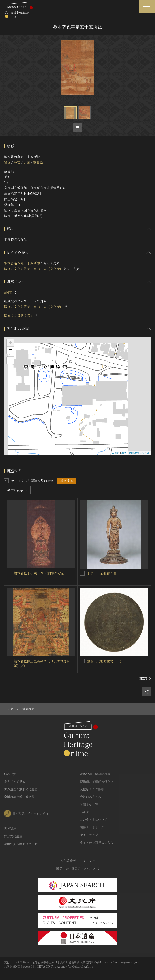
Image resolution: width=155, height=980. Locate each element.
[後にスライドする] (145, 678)
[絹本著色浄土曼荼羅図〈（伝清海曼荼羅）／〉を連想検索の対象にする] (9, 661)
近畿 (27, 162)
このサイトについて (94, 820)
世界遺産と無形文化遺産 (21, 789)
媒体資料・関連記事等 (95, 774)
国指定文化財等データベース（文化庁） (34, 269)
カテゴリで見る (15, 782)
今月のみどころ (91, 797)
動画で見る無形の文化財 (21, 844)
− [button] (10, 350)
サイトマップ (89, 835)
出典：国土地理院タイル (136, 453)
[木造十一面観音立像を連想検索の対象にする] (82, 573)
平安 (17, 162)
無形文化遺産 (13, 836)
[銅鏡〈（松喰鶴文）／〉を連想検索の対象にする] (82, 661)
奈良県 (38, 162)
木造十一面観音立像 (102, 573)
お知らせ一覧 (89, 804)
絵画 (7, 162)
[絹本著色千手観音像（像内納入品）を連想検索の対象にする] (9, 573)
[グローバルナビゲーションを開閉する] (147, 6)
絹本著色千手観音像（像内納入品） (40, 573)
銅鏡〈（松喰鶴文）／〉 (105, 661)
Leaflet (115, 453)
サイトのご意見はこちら (97, 842)
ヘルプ (85, 812)
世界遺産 (10, 829)
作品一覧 (10, 774)
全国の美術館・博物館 (19, 797)
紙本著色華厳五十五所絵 (22, 263)
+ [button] (10, 343)
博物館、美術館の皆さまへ (98, 782)
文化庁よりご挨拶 (92, 789)
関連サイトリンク (92, 827)
